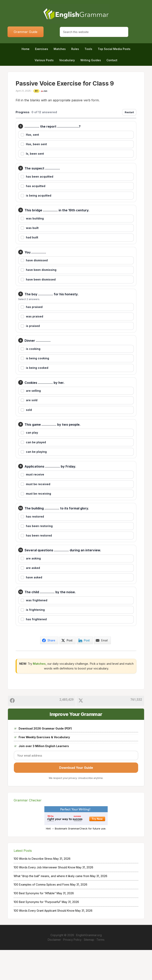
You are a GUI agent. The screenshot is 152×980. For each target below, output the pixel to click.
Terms (100, 970)
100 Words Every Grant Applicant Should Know (44, 940)
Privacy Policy (72, 970)
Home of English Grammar (76, 14)
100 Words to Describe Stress (33, 889)
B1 (36, 91)
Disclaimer (54, 970)
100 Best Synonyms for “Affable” (35, 923)
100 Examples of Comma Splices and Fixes (41, 915)
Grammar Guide (26, 32)
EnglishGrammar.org (89, 965)
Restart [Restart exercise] (129, 112)
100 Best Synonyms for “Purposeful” (37, 932)
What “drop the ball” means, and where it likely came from (51, 906)
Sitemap (89, 970)
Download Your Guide (76, 798)
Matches (39, 693)
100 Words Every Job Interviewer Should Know (44, 897)
